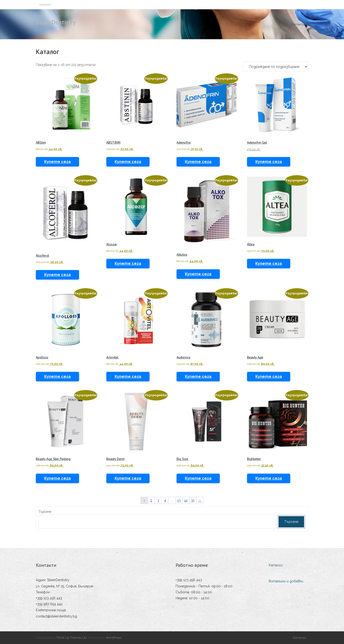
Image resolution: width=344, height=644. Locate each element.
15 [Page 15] (193, 500)
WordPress (114, 638)
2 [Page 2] (151, 500)
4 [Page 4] (165, 500)
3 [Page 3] (158, 500)
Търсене (45, 512)
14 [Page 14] (186, 500)
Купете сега (57, 162)
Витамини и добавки (286, 581)
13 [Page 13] (179, 500)
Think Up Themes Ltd (72, 638)
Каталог (45, 5)
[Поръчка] (276, 67)
